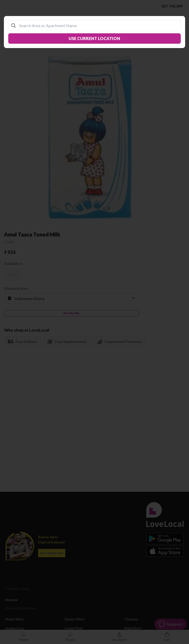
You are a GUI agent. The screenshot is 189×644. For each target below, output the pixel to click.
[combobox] (97, 25)
